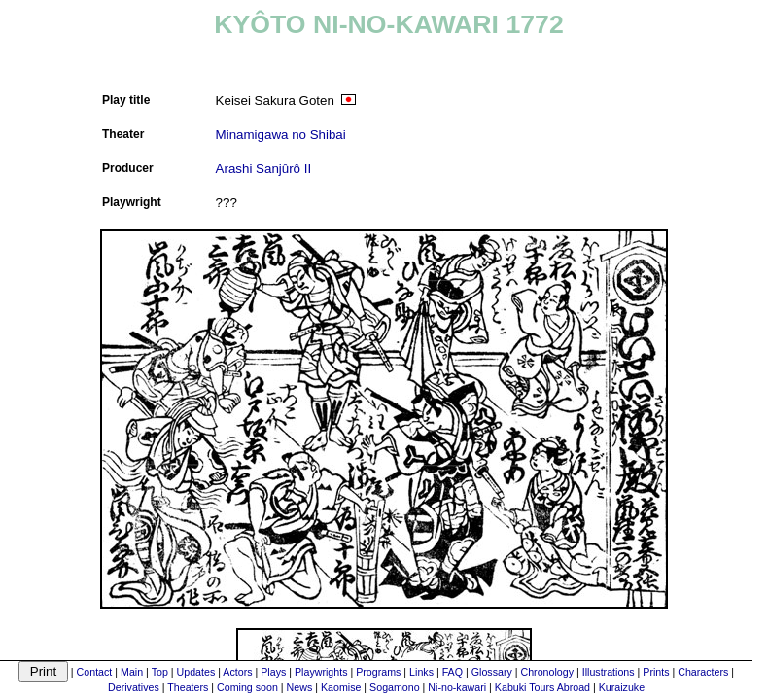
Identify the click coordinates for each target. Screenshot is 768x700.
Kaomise (341, 687)
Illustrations (609, 672)
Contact (95, 672)
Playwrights (321, 672)
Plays (273, 672)
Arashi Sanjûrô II (264, 169)
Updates (196, 672)
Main (132, 672)
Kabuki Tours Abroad (542, 687)
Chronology (547, 672)
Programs (378, 672)
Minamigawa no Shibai (281, 135)
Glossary (492, 672)
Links (421, 672)
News (300, 687)
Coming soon (247, 687)
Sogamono (395, 687)
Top (160, 672)
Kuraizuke (622, 687)
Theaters (188, 687)
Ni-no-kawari (457, 687)
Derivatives (134, 687)
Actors (237, 672)
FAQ (453, 672)
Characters (703, 672)
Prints (656, 672)
